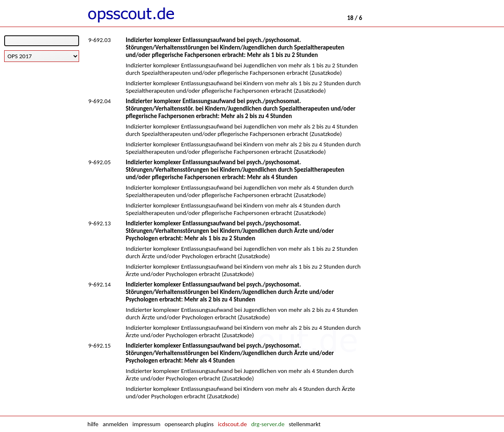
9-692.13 (99, 223)
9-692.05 (99, 162)
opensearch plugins (189, 424)
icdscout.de (233, 424)
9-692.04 (99, 101)
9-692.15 (99, 346)
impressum (146, 424)
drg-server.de (268, 424)
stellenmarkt (305, 424)
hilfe (93, 424)
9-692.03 (99, 40)
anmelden (115, 424)
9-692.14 (99, 284)
